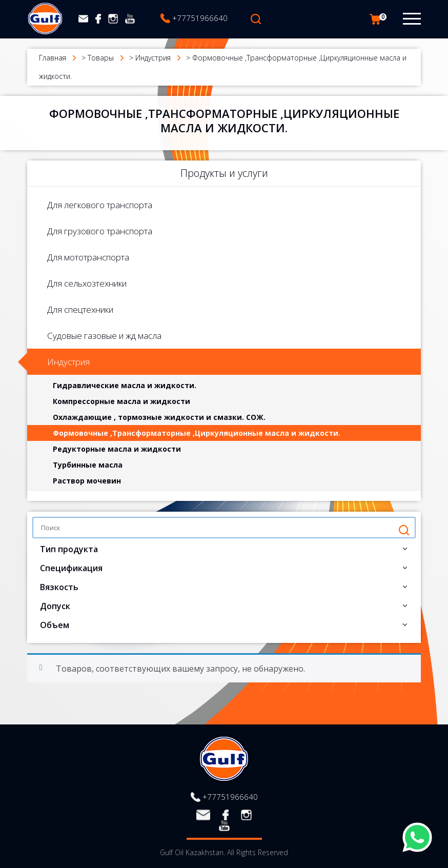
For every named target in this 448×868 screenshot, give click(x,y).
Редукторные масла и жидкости (117, 449)
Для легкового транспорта (100, 205)
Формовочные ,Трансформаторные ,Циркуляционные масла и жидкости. (197, 433)
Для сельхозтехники (87, 283)
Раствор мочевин (87, 481)
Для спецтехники (80, 309)
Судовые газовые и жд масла (104, 336)
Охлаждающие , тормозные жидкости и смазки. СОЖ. (159, 417)
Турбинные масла (88, 465)
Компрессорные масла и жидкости (121, 401)
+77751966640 (200, 18)
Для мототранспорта (88, 257)
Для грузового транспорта (100, 231)
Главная (53, 58)
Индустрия (68, 362)
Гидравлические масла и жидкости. (125, 385)
